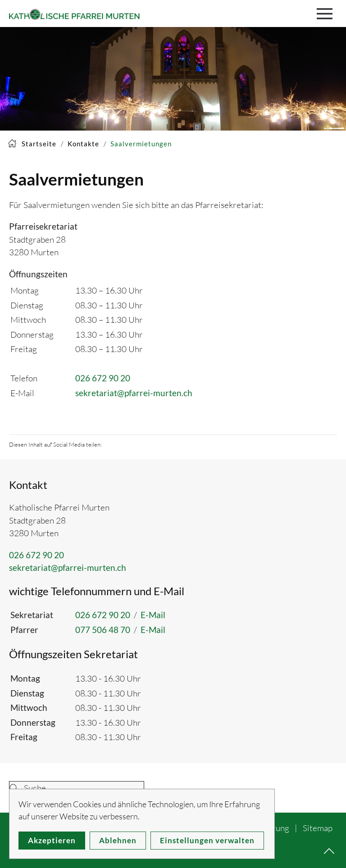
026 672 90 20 (103, 378)
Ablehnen (118, 840)
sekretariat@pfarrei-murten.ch (134, 393)
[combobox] (77, 788)
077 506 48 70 (103, 630)
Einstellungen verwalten (207, 840)
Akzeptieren (52, 840)
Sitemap (318, 828)
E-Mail (153, 615)
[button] (327, 14)
